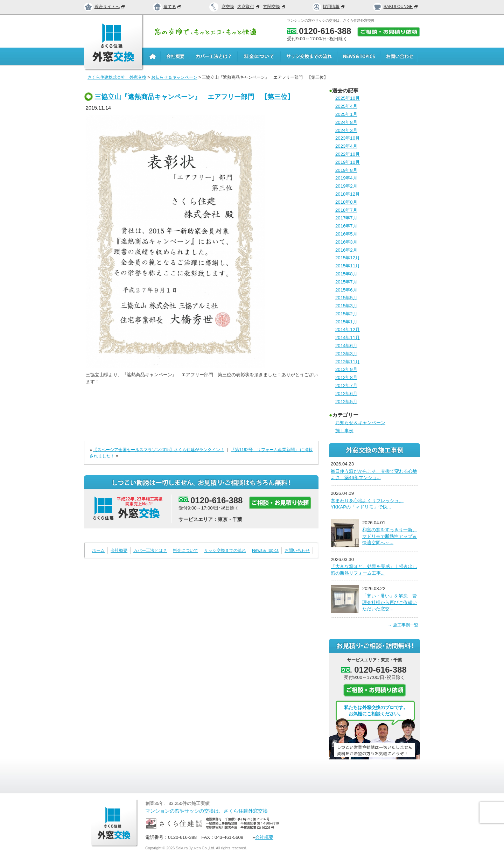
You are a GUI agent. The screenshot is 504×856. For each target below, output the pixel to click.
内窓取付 (249, 7)
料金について (185, 550)
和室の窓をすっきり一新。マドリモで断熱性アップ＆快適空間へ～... (390, 536)
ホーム (98, 550)
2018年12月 (348, 194)
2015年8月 (346, 274)
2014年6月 (346, 346)
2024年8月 (346, 122)
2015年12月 (348, 258)
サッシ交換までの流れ (225, 550)
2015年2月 (346, 314)
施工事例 (344, 431)
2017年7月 (346, 218)
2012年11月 (348, 362)
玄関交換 (275, 7)
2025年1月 (346, 114)
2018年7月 (346, 210)
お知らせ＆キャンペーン (360, 423)
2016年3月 (346, 242)
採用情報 (329, 7)
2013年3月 (346, 354)
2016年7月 (346, 226)
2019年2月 (346, 186)
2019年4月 (346, 178)
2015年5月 (346, 298)
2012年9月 (346, 369)
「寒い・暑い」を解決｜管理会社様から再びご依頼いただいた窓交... (390, 602)
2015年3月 (346, 306)
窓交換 (228, 7)
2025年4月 (346, 106)
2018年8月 (346, 202)
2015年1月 (346, 322)
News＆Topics (265, 550)
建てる (167, 7)
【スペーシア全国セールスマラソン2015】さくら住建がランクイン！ (159, 450)
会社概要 (119, 550)
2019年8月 (346, 170)
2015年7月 (346, 282)
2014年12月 (348, 329)
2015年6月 (346, 290)
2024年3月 (346, 130)
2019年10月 (348, 162)
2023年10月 (348, 138)
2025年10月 (348, 98)
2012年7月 (346, 385)
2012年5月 (346, 402)
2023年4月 (346, 146)
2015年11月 (348, 266)
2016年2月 (346, 250)
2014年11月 (348, 338)
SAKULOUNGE (396, 7)
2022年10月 (348, 154)
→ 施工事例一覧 (403, 625)
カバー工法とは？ (150, 550)
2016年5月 (346, 234)
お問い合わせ (297, 550)
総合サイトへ (105, 7)
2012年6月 (346, 394)
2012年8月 (346, 377)
